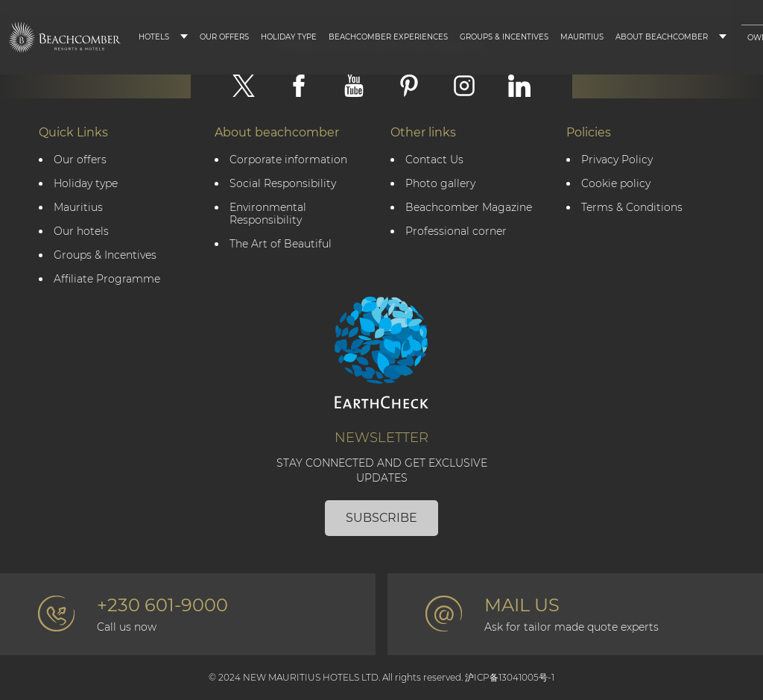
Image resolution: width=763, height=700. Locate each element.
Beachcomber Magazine (469, 208)
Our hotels (81, 231)
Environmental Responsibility (268, 214)
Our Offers (224, 37)
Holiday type (289, 37)
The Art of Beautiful (281, 244)
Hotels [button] (154, 37)
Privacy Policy (617, 160)
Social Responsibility (283, 184)
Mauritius (582, 37)
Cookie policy (616, 184)
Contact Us (434, 160)
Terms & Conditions (632, 208)
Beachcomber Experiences (388, 37)
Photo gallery (440, 184)
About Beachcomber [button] (662, 37)
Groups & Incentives (504, 37)
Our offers (80, 160)
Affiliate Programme (107, 279)
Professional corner (456, 231)
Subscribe (381, 518)
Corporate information (288, 160)
